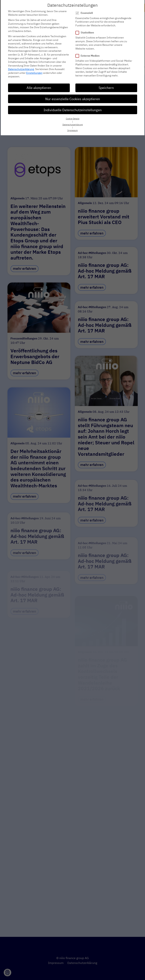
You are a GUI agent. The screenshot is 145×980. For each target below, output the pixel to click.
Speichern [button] (106, 88)
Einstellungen (34, 73)
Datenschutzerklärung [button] (73, 124)
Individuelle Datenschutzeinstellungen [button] (73, 110)
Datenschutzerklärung (21, 69)
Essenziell (85, 13)
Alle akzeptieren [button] (39, 88)
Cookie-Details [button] (73, 119)
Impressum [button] (73, 130)
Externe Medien (89, 56)
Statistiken (86, 32)
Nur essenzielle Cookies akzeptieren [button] (73, 99)
